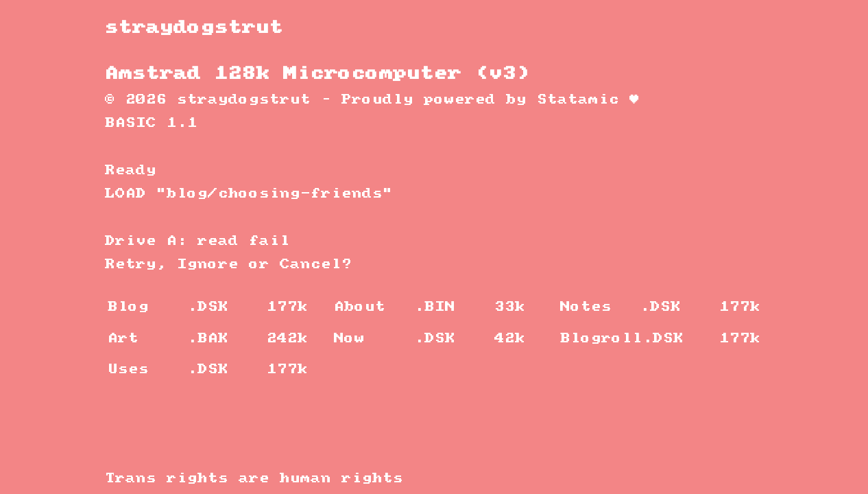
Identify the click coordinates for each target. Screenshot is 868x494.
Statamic (578, 100)
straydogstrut (194, 28)
